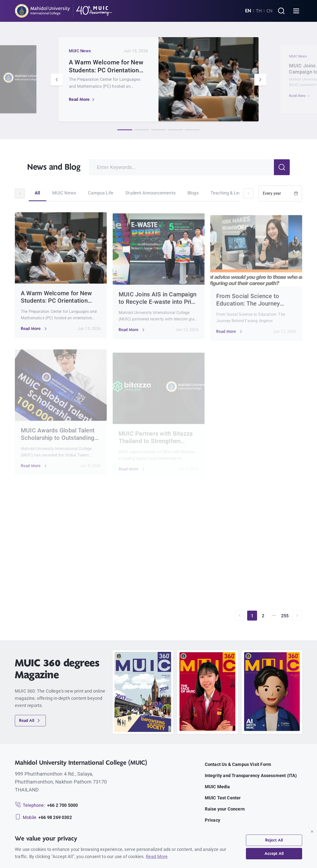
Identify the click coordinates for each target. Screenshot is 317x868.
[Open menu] (296, 11)
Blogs (193, 193)
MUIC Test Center (223, 798)
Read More (82, 99)
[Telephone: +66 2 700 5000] (46, 805)
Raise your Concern (225, 809)
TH (259, 11)
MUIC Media (217, 787)
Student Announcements (150, 193)
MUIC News (64, 193)
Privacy (212, 820)
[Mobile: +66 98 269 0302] (43, 817)
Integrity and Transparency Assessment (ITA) (251, 775)
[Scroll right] (248, 193)
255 (285, 616)
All (38, 193)
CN (269, 11)
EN (248, 11)
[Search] (281, 11)
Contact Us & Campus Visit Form (238, 764)
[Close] (312, 832)
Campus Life (101, 193)
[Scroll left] (20, 193)
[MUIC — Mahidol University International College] (64, 11)
